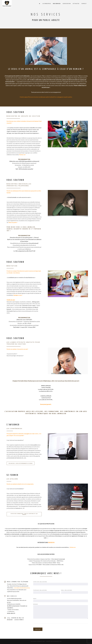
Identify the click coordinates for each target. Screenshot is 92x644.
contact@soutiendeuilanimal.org (22, 588)
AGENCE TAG (58, 641)
